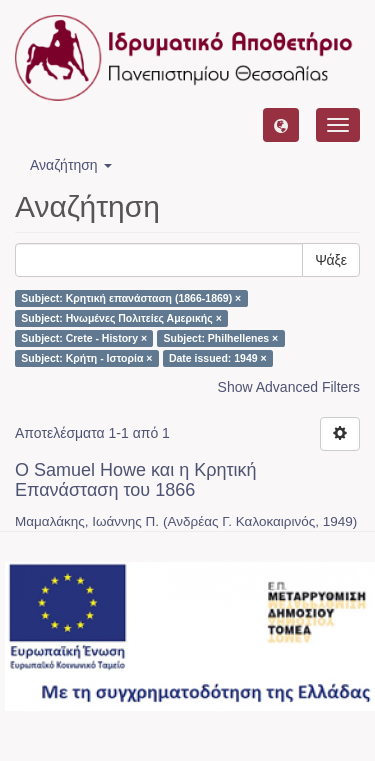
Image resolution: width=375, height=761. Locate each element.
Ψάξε (331, 260)
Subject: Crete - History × (84, 338)
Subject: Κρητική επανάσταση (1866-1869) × (131, 298)
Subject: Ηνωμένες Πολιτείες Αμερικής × (121, 318)
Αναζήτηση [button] (71, 165)
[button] (281, 125)
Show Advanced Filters (289, 387)
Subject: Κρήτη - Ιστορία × (86, 358)
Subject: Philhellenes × (221, 338)
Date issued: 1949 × (218, 358)
